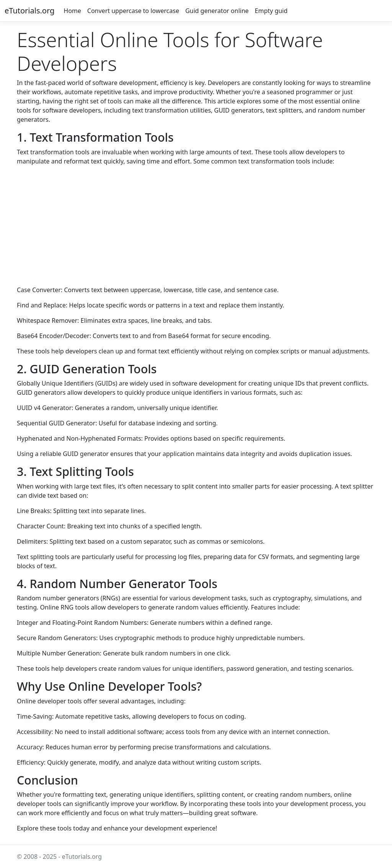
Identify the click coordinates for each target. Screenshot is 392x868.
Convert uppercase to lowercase (133, 11)
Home (72, 11)
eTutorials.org (29, 11)
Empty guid (271, 11)
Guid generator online (217, 11)
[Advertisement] (196, 226)
